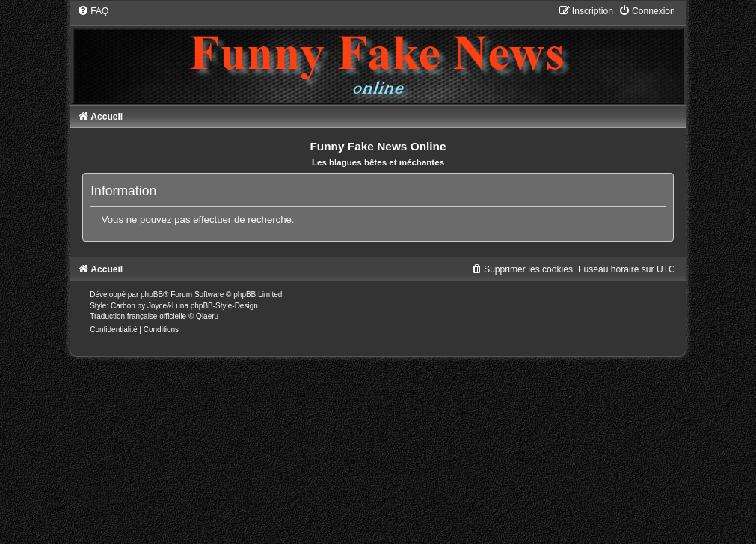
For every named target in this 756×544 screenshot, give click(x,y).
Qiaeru (207, 316)
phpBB (152, 294)
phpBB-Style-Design (224, 306)
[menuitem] (93, 11)
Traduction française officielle (138, 316)
